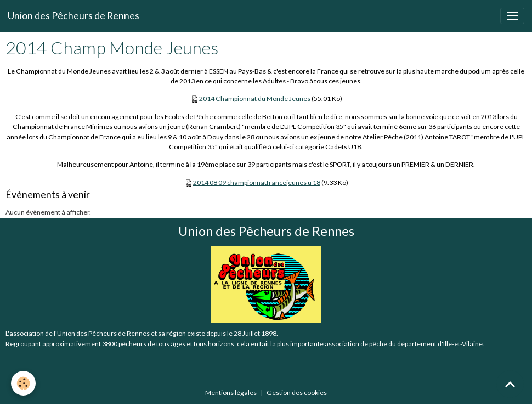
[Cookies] (23, 383)
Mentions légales (231, 393)
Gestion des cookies (297, 393)
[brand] (73, 16)
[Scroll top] (510, 384)
